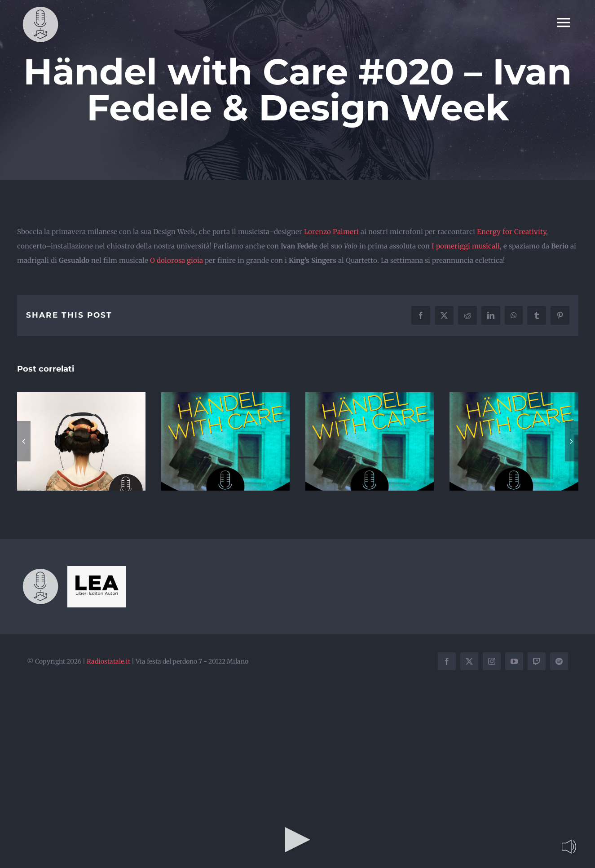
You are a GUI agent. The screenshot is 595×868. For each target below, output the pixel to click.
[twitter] (469, 661)
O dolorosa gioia (176, 260)
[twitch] (537, 661)
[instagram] (492, 661)
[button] (24, 441)
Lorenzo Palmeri (331, 232)
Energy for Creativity (511, 232)
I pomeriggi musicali (466, 246)
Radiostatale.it (108, 661)
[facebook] (447, 661)
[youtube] (514, 661)
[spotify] (559, 661)
